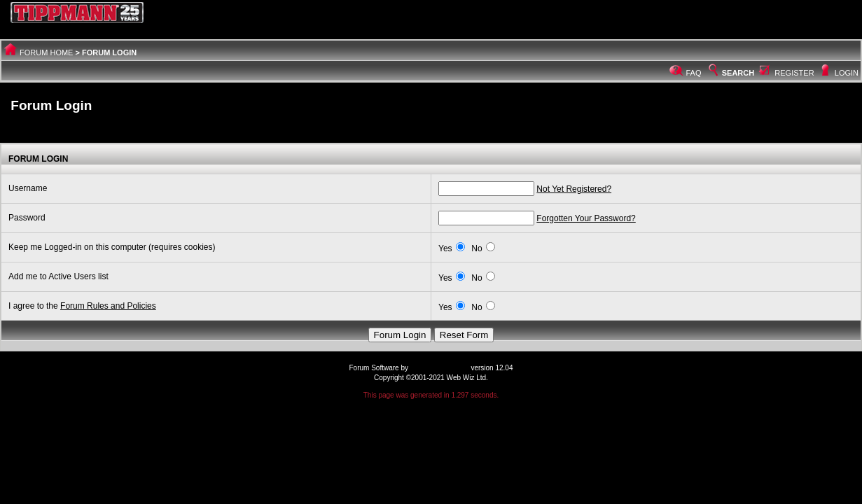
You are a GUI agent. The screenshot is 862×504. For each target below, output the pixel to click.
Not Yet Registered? (574, 189)
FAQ (694, 73)
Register (794, 73)
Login (847, 73)
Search (730, 73)
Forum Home (46, 52)
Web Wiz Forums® (440, 368)
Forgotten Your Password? (586, 218)
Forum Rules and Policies (108, 306)
